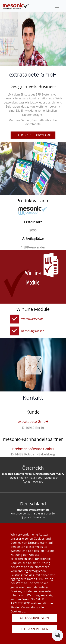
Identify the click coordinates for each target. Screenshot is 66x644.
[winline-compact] (33, 210)
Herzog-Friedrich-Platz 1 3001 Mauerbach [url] (33, 478)
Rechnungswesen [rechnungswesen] (33, 331)
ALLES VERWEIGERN (34, 618)
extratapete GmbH (33, 422)
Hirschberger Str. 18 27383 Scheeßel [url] (33, 513)
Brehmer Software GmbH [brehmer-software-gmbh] (33, 449)
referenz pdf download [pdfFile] (33, 135)
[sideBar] (57, 6)
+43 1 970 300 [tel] (33, 482)
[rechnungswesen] (15, 331)
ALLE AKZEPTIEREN (34, 629)
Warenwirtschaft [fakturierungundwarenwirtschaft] (32, 319)
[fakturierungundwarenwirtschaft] (15, 319)
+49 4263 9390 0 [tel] (33, 517)
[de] (16, 6)
